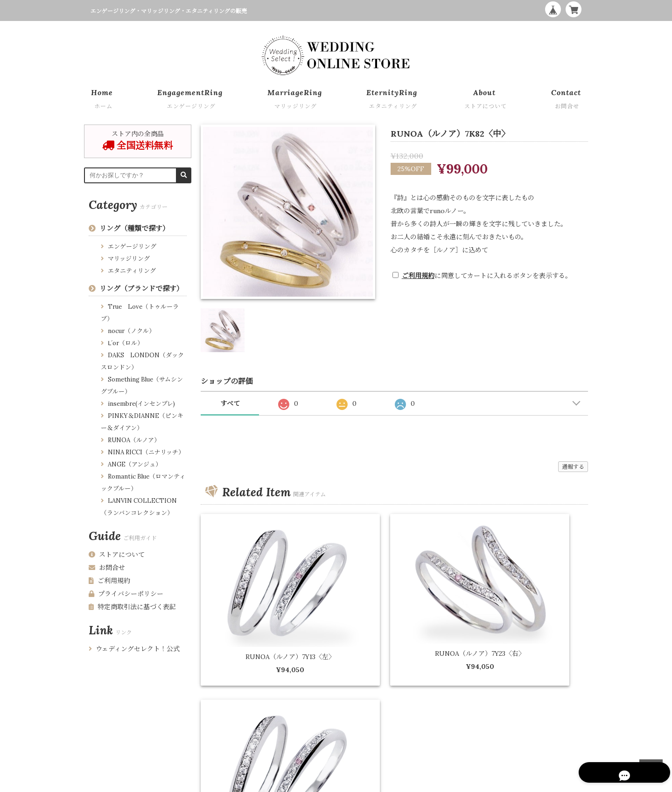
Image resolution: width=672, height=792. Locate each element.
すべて (230, 403)
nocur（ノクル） (131, 331)
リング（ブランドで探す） (141, 288)
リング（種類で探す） (134, 228)
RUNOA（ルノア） (134, 440)
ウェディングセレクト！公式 (134, 649)
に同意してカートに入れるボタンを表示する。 (487, 276)
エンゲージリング (132, 247)
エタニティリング (132, 271)
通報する (573, 467)
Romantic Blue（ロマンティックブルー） (143, 483)
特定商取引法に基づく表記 (132, 607)
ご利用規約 (418, 276)
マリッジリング (129, 259)
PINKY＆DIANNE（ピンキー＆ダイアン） (142, 422)
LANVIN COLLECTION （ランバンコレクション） (139, 507)
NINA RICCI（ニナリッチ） (146, 452)
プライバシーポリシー (126, 594)
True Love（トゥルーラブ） (140, 313)
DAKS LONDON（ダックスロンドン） (142, 361)
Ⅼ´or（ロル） (126, 343)
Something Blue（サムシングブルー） (142, 386)
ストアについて (117, 555)
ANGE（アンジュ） (135, 464)
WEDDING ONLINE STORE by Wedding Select (524, 783)
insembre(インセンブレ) (141, 404)
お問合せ (107, 568)
